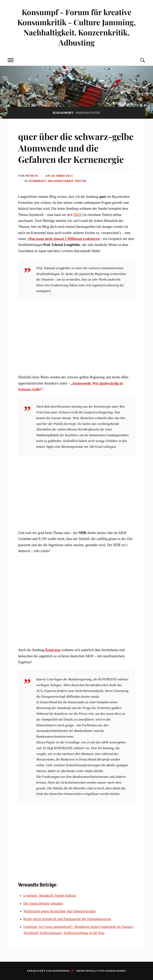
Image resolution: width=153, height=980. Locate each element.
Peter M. (32, 176)
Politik (81, 181)
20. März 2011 (62, 176)
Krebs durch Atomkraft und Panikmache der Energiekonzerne (67, 919)
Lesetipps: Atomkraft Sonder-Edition (50, 896)
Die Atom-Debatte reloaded (43, 903)
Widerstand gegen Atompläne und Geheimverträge (60, 911)
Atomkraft (37, 181)
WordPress (61, 971)
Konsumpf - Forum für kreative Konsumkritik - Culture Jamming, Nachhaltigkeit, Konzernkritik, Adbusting (76, 27)
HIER (77, 215)
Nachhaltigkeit (61, 181)
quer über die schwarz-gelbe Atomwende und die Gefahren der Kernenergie (76, 148)
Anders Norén (115, 971)
